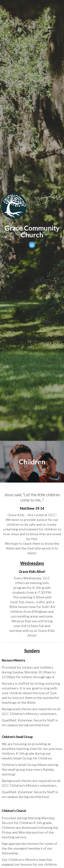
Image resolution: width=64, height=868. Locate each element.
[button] (32, 245)
